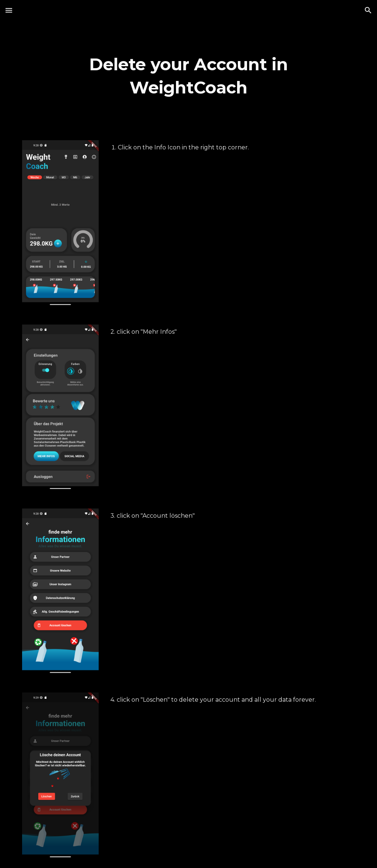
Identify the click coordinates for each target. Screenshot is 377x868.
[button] (9, 10)
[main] (188, 76)
